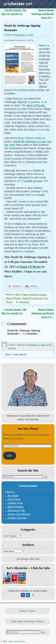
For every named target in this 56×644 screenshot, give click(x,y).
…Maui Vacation (14, 507)
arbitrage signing (38, 295)
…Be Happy (12, 496)
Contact (31, 611)
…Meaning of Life (15, 510)
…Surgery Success (16, 518)
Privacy (40, 621)
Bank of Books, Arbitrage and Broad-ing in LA (43, 14)
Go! (9, 456)
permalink (24, 302)
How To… (11, 492)
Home (23, 611)
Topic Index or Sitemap (23, 621)
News (18, 295)
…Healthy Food (14, 503)
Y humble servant (31, 181)
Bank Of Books (36, 105)
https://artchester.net (17, 641)
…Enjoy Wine (13, 499)
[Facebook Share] (15, 286)
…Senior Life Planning (18, 514)
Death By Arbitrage (32, 298)
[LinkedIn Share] (32, 286)
